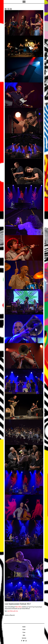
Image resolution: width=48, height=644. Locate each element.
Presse (24, 632)
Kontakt (24, 627)
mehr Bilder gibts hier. (13, 611)
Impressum (24, 638)
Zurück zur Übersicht (10, 615)
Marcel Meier (19, 607)
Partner (24, 630)
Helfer (24, 635)
